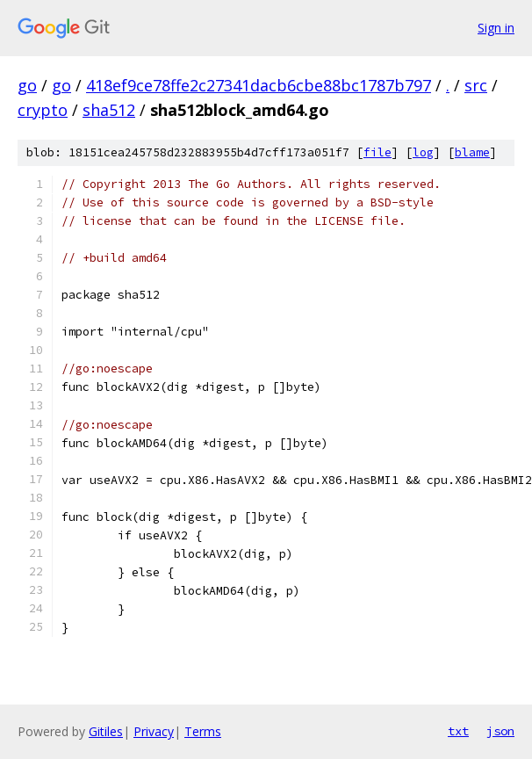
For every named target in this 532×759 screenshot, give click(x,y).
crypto (43, 110)
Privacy (154, 731)
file (377, 152)
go (27, 85)
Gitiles (106, 731)
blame (472, 152)
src (476, 85)
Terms (203, 731)
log (423, 152)
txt (458, 731)
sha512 (109, 110)
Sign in (496, 28)
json (500, 731)
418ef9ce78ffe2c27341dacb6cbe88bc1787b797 (259, 85)
